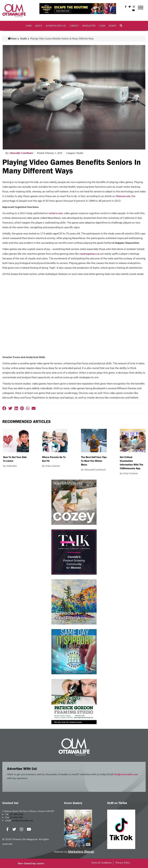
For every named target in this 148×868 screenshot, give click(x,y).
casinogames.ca (89, 254)
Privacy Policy (123, 863)
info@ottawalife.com (126, 774)
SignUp (112, 26)
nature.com (56, 213)
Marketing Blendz (81, 851)
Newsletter (89, 26)
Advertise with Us (56, 26)
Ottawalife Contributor (21, 153)
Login (102, 26)
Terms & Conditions (101, 863)
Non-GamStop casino (31, 863)
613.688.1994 (16, 818)
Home (29, 26)
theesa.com (123, 196)
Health (23, 39)
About (39, 26)
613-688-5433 (16, 814)
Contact (74, 26)
